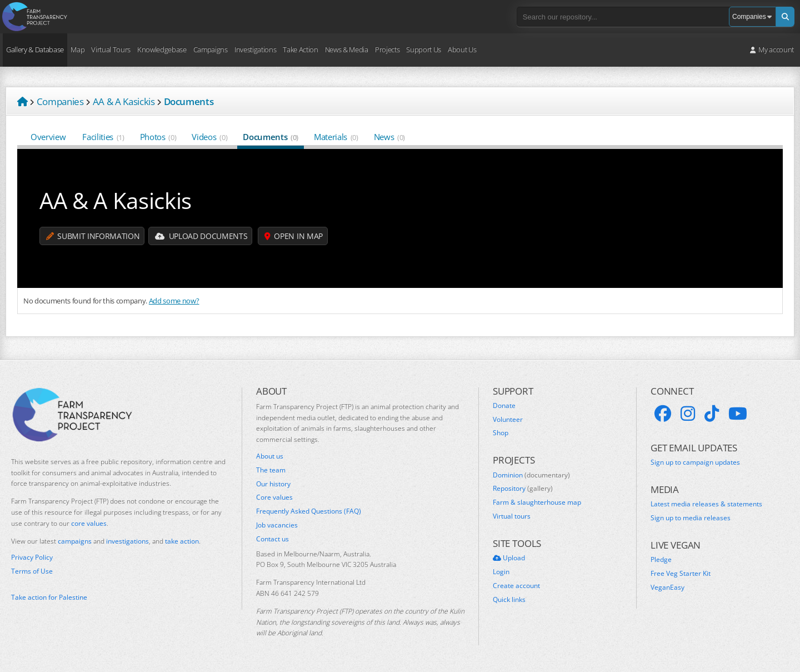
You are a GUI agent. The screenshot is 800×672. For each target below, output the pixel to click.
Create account (516, 586)
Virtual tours (512, 516)
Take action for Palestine (49, 597)
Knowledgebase (162, 49)
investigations (127, 541)
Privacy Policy (32, 557)
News (389, 137)
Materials (336, 137)
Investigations (255, 49)
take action (182, 541)
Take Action (300, 49)
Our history (273, 484)
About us (270, 456)
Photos (158, 137)
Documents (271, 137)
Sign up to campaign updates (695, 462)
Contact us (272, 539)
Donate (504, 406)
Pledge (661, 560)
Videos (209, 137)
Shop (501, 433)
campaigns (75, 541)
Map (77, 49)
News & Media (347, 49)
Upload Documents (201, 236)
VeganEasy (667, 588)
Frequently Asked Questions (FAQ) (309, 511)
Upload (509, 558)
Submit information (93, 236)
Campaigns (211, 49)
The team (271, 470)
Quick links (509, 600)
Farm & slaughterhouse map (537, 502)
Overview (49, 137)
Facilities (103, 137)
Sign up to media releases (691, 518)
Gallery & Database (35, 49)
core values (89, 523)
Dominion (531, 475)
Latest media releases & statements (706, 504)
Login (501, 572)
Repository (523, 489)
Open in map (294, 236)
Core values (274, 497)
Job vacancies (277, 525)
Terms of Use (32, 571)
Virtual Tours (111, 49)
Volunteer (508, 420)
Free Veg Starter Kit (681, 574)
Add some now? (174, 301)
